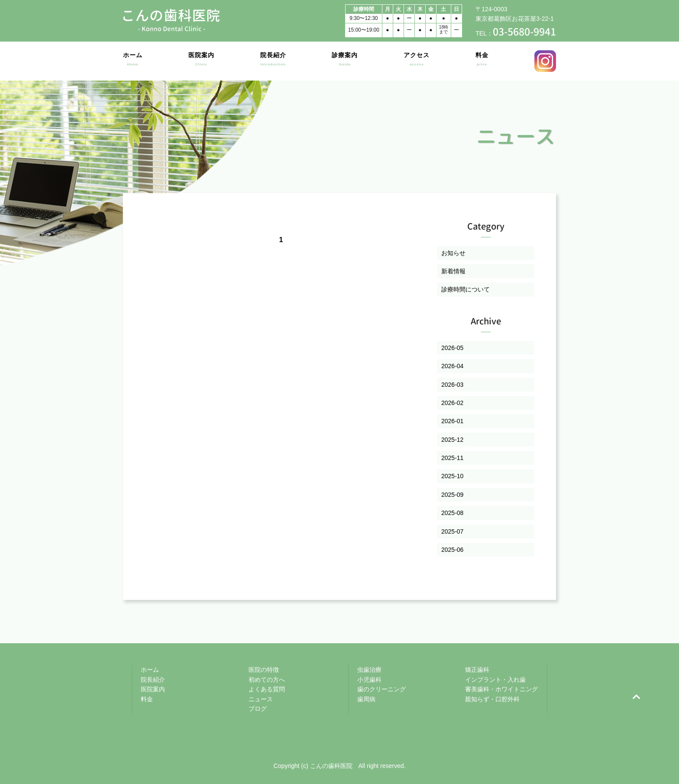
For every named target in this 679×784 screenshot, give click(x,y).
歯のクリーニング (382, 689)
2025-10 (452, 476)
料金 (482, 61)
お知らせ (453, 253)
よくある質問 (267, 689)
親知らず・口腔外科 (492, 699)
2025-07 (452, 531)
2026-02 (452, 403)
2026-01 (452, 421)
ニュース (261, 699)
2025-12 (452, 440)
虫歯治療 (369, 670)
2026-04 (452, 366)
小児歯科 (369, 680)
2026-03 (452, 385)
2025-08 (452, 513)
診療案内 (345, 61)
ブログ (258, 709)
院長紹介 (273, 61)
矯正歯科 (477, 670)
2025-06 (452, 550)
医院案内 (201, 61)
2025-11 (452, 458)
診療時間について (466, 289)
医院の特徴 (264, 670)
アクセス (417, 61)
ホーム (133, 61)
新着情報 (453, 271)
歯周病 (366, 699)
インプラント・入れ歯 (495, 680)
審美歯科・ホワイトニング (501, 689)
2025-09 (452, 495)
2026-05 (452, 348)
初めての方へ (267, 680)
